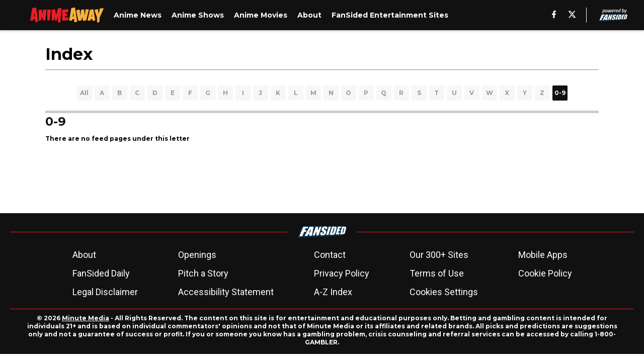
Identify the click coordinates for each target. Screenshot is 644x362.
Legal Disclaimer (105, 292)
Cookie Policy (545, 273)
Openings (197, 255)
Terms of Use (437, 273)
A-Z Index (333, 292)
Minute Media (86, 318)
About (84, 255)
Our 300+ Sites (439, 255)
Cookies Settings (444, 292)
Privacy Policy (342, 273)
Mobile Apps (543, 255)
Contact (330, 255)
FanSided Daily (101, 273)
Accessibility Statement (226, 292)
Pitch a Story (203, 273)
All (84, 93)
